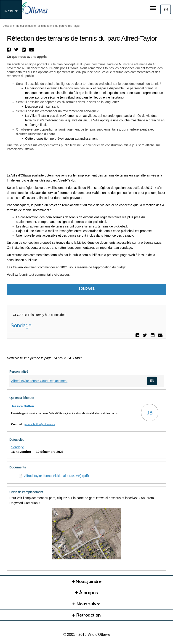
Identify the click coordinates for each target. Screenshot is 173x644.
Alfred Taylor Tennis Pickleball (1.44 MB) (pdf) (57, 476)
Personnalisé (19, 371)
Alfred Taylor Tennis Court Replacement (39, 381)
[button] (9, 50)
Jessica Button (23, 406)
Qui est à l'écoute (22, 398)
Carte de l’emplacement (26, 492)
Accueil (8, 26)
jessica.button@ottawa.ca (40, 424)
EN (166, 9)
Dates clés (17, 440)
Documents (18, 467)
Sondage (86, 289)
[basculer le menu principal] (153, 8)
